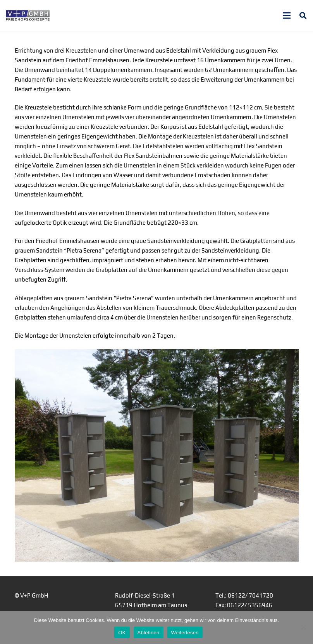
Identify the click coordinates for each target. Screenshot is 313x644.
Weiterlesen (185, 633)
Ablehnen (149, 633)
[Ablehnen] (303, 627)
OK (122, 633)
